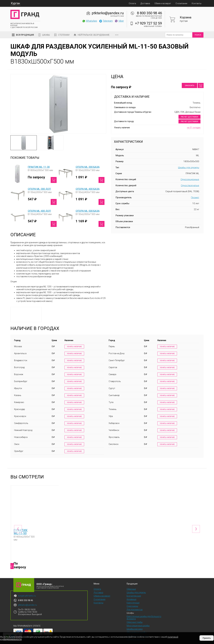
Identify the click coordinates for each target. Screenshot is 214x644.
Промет (195, 197)
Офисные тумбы (135, 615)
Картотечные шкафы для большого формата (144, 611)
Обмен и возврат (163, 3)
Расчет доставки (189, 117)
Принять (207, 638)
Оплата (132, 3)
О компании (181, 3)
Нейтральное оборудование (94, 35)
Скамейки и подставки (138, 629)
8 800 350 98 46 (149, 13)
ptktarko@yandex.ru (108, 13)
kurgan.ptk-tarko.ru (27, 589)
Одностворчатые (190, 185)
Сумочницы (132, 599)
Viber (119, 21)
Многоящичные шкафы (138, 619)
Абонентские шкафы (137, 626)
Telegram (106, 21)
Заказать (189, 85)
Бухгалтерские (134, 589)
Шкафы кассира (135, 622)
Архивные (131, 592)
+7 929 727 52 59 (148, 23)
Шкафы (46, 35)
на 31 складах (194, 128)
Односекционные (190, 179)
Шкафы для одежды (189, 167)
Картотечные (133, 596)
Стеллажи (64, 35)
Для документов (135, 603)
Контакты (197, 3)
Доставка (145, 3)
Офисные (131, 582)
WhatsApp (90, 21)
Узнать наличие (74, 347)
